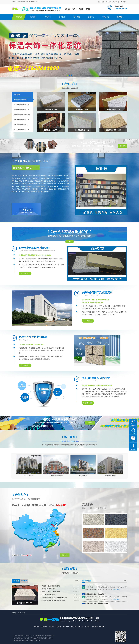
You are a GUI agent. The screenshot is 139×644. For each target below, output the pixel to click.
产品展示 (48, 17)
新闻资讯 (62, 17)
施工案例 (108, 2)
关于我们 (101, 2)
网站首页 (19, 17)
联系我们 (116, 2)
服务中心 (91, 17)
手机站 (124, 2)
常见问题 (106, 17)
